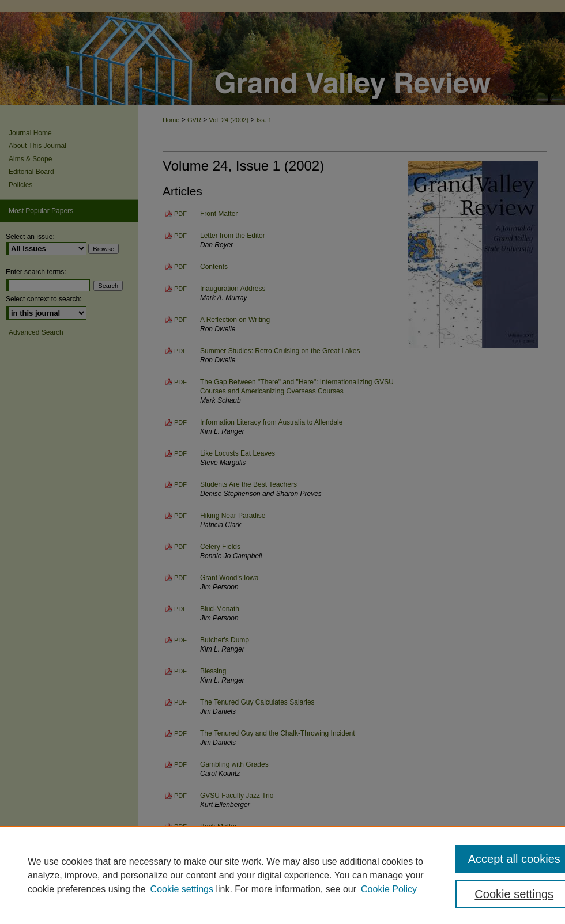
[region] (282, 875)
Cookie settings (182, 889)
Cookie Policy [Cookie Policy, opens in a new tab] (389, 889)
